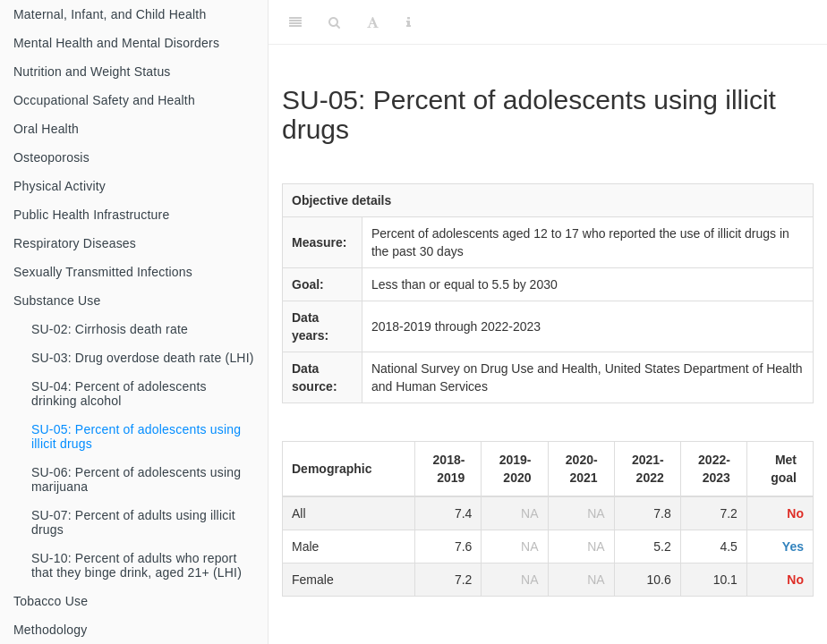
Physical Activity (60, 186)
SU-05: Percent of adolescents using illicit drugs (136, 436)
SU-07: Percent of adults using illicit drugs (133, 522)
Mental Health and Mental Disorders (116, 43)
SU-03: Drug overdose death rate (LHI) (143, 358)
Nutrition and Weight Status (92, 72)
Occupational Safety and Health (104, 100)
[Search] (334, 22)
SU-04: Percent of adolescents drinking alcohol (119, 394)
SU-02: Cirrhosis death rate (110, 329)
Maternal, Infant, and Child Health (110, 14)
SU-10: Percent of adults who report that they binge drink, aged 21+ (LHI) (136, 565)
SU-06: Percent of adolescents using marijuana (136, 479)
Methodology (50, 630)
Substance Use (57, 301)
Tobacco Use (51, 601)
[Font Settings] (373, 22)
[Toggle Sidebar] (295, 22)
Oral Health (46, 129)
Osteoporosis (51, 157)
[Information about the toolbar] (409, 22)
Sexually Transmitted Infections (103, 272)
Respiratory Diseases (75, 243)
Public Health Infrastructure (91, 215)
